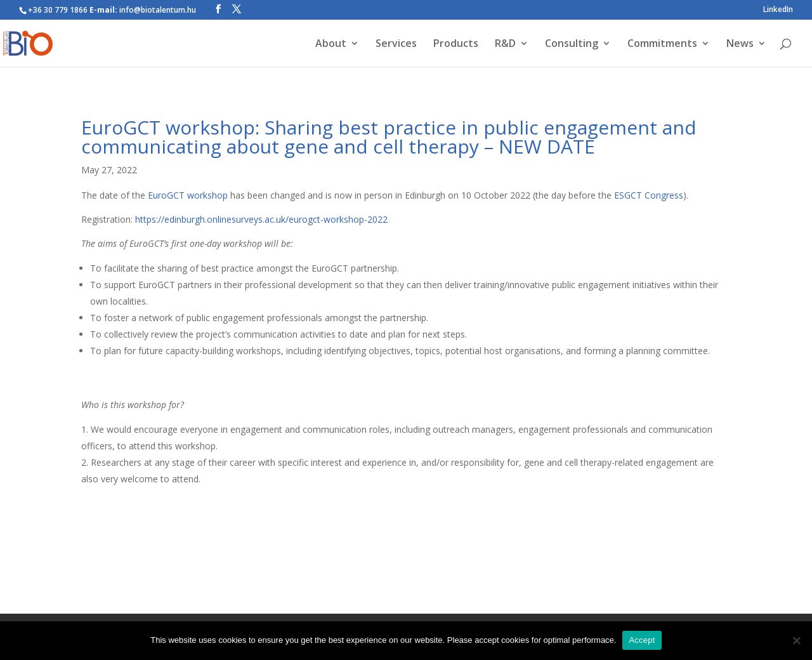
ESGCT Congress (649, 195)
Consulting (572, 44)
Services (396, 44)
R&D (505, 44)
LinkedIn (778, 10)
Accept (642, 640)
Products (456, 44)
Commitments (662, 44)
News (740, 44)
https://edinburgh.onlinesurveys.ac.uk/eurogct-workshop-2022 (261, 219)
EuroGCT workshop (188, 195)
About (331, 44)
